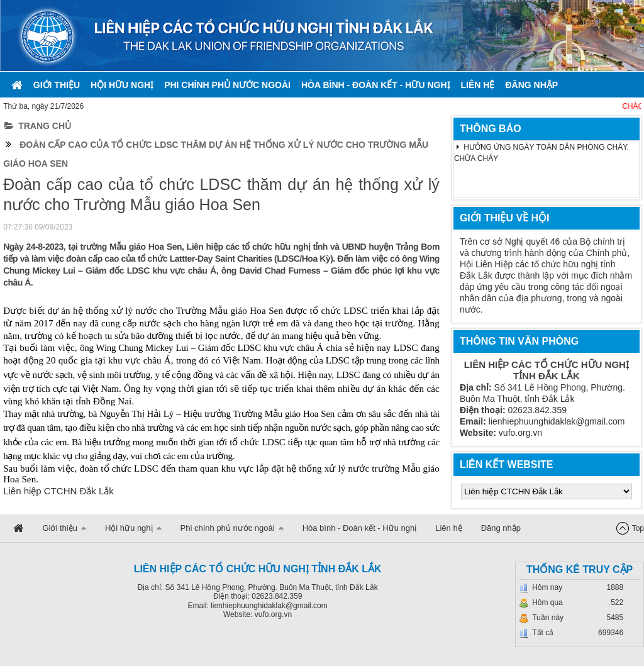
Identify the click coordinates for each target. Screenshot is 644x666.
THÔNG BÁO (491, 129)
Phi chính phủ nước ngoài (227, 85)
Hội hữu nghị (122, 85)
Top (638, 528)
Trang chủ (38, 126)
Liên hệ (478, 85)
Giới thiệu (57, 85)
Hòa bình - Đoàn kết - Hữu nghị (376, 85)
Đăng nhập (531, 85)
